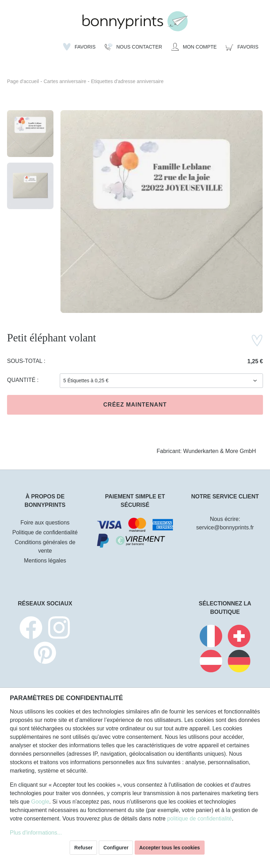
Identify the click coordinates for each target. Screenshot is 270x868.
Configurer (116, 848)
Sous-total (25, 361)
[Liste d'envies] (79, 47)
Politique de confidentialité (45, 532)
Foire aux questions (45, 523)
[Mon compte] (194, 47)
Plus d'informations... (36, 833)
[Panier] (242, 47)
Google (40, 802)
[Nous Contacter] (133, 47)
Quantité (22, 380)
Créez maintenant (135, 405)
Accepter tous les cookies (170, 848)
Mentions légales (45, 561)
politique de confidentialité (199, 819)
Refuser (83, 848)
